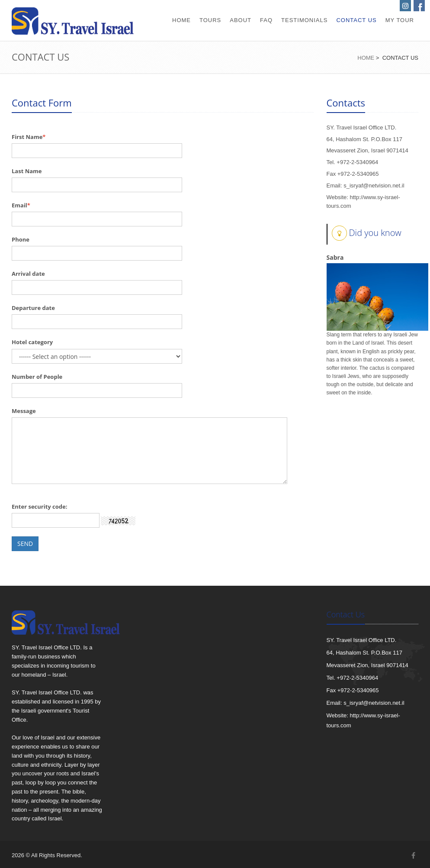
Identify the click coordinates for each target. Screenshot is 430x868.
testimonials (304, 20)
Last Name (27, 171)
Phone (21, 239)
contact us (356, 20)
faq (266, 20)
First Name (27, 137)
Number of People (37, 377)
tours (210, 20)
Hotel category (32, 342)
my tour (400, 20)
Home (366, 58)
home (181, 20)
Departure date (33, 308)
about (241, 20)
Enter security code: (39, 507)
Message (24, 411)
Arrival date (28, 274)
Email (19, 205)
